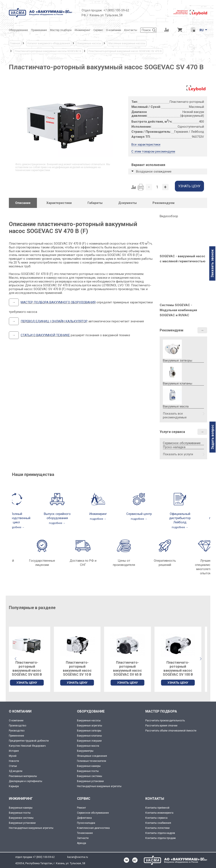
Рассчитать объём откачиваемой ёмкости (171, 731)
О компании (16, 721)
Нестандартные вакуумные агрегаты (99, 786)
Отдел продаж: (92, 10)
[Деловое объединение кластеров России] (151, 13)
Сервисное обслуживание (182, 443)
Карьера (14, 786)
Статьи (13, 766)
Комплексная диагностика (93, 828)
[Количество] (157, 187)
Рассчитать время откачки (161, 726)
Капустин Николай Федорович (27, 746)
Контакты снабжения (158, 823)
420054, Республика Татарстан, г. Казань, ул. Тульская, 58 (50, 863)
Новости (14, 761)
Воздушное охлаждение (154, 171)
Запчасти (83, 838)
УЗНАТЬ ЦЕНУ (32, 683)
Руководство (17, 731)
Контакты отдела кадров (160, 833)
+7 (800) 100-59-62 (116, 10)
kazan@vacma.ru (78, 857)
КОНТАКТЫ (155, 799)
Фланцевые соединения (92, 756)
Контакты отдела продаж (161, 838)
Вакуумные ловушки (89, 741)
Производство (18, 726)
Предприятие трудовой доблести (29, 741)
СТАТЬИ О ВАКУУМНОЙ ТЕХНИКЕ (45, 335)
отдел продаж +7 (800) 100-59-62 (35, 857)
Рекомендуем (171, 330)
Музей (13, 756)
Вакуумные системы (90, 776)
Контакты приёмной (157, 808)
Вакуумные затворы (89, 731)
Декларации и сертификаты (26, 781)
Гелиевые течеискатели (92, 761)
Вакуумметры (85, 751)
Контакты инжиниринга (159, 813)
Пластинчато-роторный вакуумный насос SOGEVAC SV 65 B (133, 668)
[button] (201, 659)
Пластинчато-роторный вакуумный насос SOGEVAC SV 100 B (184, 668)
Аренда (82, 843)
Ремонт (81, 808)
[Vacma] (40, 13)
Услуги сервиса (172, 432)
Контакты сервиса (156, 818)
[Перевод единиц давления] (193, 30)
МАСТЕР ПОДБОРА (161, 711)
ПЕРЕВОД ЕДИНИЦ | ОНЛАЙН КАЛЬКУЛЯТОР (54, 321)
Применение (16, 736)
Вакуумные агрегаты (90, 726)
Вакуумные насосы (89, 721)
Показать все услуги (178, 454)
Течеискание (85, 833)
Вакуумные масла (88, 746)
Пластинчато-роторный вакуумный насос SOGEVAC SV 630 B (32, 668)
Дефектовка (84, 818)
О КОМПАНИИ (20, 711)
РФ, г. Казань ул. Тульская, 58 (102, 15)
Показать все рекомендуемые (175, 415)
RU (202, 30)
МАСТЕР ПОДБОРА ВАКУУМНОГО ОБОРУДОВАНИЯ (58, 302)
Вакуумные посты (88, 771)
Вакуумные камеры (89, 766)
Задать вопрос (213, 437)
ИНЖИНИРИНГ (21, 799)
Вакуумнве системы (21, 818)
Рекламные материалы (23, 776)
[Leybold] (190, 13)
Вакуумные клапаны (89, 736)
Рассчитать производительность (165, 721)
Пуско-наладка (174, 447)
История (14, 751)
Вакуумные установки (90, 781)
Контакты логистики (157, 828)
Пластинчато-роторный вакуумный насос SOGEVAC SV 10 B (83, 668)
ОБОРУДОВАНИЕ (91, 711)
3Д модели (16, 771)
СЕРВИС (84, 799)
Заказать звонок (212, 263)
